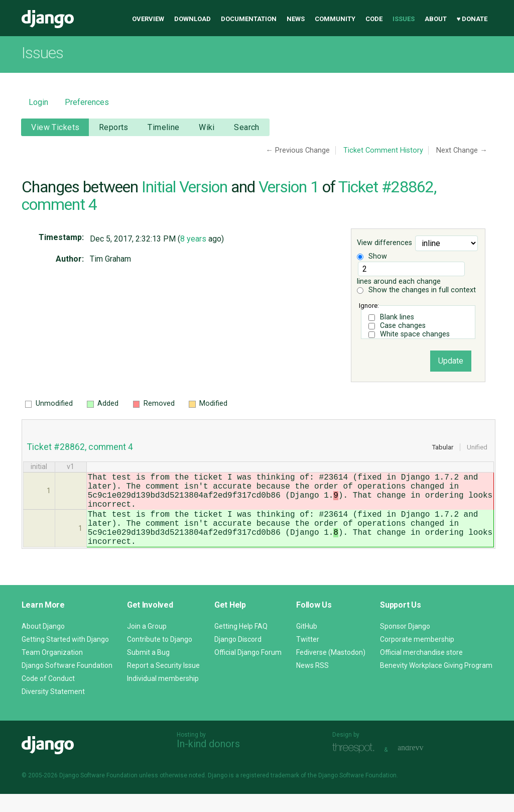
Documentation (249, 19)
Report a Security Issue (163, 683)
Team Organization (52, 670)
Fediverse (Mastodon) (331, 670)
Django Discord (238, 657)
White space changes (415, 334)
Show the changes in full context (416, 290)
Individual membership (163, 697)
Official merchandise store (421, 670)
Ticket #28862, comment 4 (80, 447)
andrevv (422, 767)
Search (247, 127)
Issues (404, 19)
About (436, 19)
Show (372, 256)
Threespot (356, 767)
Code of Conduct (48, 697)
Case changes (403, 326)
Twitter (308, 657)
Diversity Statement (53, 710)
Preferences (87, 102)
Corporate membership (417, 657)
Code (374, 19)
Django (48, 19)
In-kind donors (208, 762)
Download (192, 19)
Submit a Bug (148, 670)
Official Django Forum (248, 670)
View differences (384, 243)
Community (335, 19)
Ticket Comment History (383, 150)
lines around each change (411, 274)
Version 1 (289, 187)
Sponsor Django (405, 644)
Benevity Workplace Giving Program (436, 683)
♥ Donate (472, 19)
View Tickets (55, 127)
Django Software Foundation (67, 683)
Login (38, 102)
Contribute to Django (160, 657)
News (296, 19)
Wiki (207, 127)
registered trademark (270, 793)
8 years (193, 239)
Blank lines (397, 317)
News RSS (312, 683)
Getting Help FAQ (241, 644)
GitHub (307, 644)
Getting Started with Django (65, 657)
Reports (114, 127)
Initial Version (184, 187)
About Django (43, 644)
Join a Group (147, 644)
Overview (148, 19)
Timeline (163, 127)
